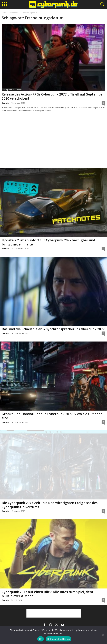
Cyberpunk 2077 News (12, 90)
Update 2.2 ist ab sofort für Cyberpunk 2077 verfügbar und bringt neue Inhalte (48, 242)
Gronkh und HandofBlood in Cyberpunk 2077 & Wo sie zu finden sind (52, 416)
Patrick (5, 248)
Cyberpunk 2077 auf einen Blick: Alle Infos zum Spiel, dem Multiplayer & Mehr (47, 594)
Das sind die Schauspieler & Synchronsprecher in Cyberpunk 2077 (53, 329)
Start (4, 13)
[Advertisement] (54, 143)
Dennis (5, 103)
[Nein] (103, 635)
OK (41, 639)
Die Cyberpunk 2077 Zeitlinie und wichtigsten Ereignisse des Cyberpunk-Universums (50, 505)
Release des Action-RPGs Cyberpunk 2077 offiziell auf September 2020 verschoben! (53, 96)
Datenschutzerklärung (58, 639)
